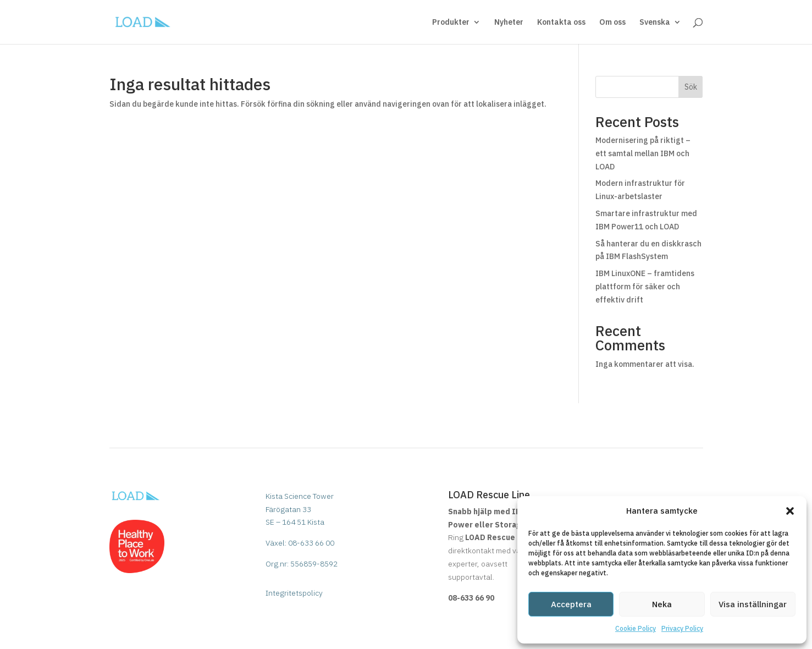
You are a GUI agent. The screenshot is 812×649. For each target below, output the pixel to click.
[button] (790, 511)
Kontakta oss (561, 23)
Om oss (612, 23)
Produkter (451, 23)
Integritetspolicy (294, 593)
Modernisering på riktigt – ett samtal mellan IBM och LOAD (643, 153)
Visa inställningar (753, 604)
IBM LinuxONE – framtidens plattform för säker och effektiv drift (645, 287)
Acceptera (571, 604)
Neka (662, 604)
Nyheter (509, 23)
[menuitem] (660, 31)
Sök (691, 87)
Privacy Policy (682, 628)
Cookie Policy (636, 628)
